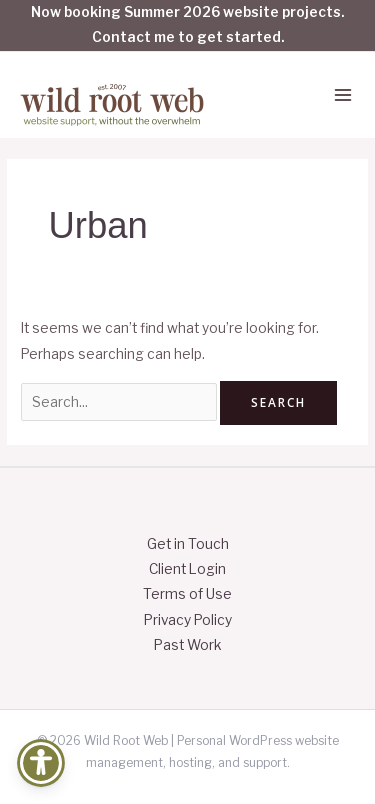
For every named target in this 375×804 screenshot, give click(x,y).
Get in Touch (188, 544)
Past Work (188, 645)
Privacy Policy (188, 620)
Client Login (187, 569)
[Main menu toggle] (343, 95)
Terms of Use (187, 594)
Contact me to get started (186, 37)
